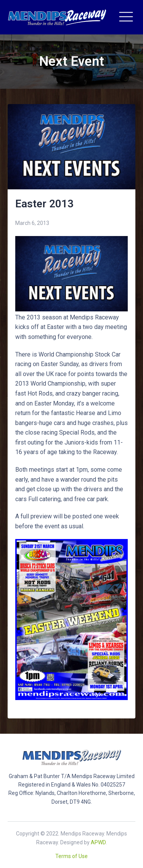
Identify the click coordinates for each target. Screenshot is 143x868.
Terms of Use (71, 856)
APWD (98, 842)
